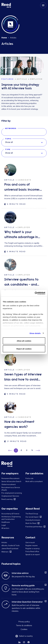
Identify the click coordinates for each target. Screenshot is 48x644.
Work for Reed (31, 523)
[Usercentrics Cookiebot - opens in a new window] (35, 293)
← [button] (11, 450)
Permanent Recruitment (10, 478)
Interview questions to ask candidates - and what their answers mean (23, 283)
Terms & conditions (24, 625)
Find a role (29, 478)
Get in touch (30, 542)
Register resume (31, 545)
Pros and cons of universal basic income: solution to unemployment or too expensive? (22, 188)
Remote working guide (23, 585)
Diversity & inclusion (33, 520)
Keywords (11, 128)
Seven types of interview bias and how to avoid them (23, 378)
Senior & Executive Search (11, 481)
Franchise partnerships (34, 527)
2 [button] (21, 450)
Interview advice (20, 573)
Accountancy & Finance (10, 514)
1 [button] (16, 450)
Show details (35, 333)
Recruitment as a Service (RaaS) (11, 489)
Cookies (24, 629)
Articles (4, 542)
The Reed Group (32, 514)
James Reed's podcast (10, 548)
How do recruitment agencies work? (19, 424)
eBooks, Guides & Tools (10, 545)
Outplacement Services (10, 496)
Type (8, 149)
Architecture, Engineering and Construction (11, 518)
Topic (8, 139)
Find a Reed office (32, 551)
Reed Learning (7, 499)
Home (4, 38)
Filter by (6, 121)
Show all (9, 142)
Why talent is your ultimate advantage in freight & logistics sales (21, 235)
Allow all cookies (24, 341)
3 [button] (27, 450)
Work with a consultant (34, 481)
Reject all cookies (24, 349)
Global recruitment (9, 484)
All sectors (5, 528)
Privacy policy (24, 622)
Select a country (26, 636)
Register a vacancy (33, 548)
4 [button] (32, 450)
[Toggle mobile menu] (43, 5)
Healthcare (6, 522)
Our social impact (32, 517)
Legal (4, 525)
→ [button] (37, 451)
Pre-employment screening (12, 493)
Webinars (5, 552)
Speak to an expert (33, 554)
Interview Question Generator (27, 602)
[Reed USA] (6, 5)
